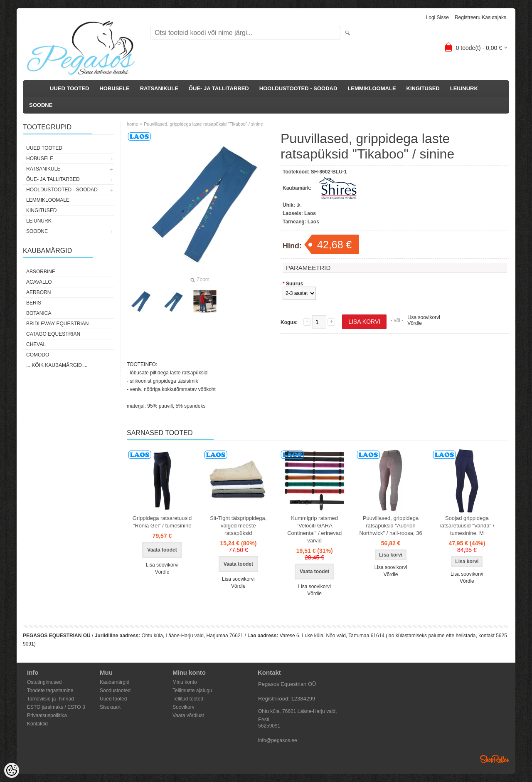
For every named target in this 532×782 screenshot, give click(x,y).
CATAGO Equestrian (53, 334)
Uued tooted (113, 699)
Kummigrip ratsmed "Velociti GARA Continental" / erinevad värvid (314, 529)
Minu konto (185, 682)
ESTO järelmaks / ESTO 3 (56, 707)
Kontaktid (37, 724)
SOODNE (41, 105)
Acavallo (39, 282)
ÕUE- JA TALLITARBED (219, 88)
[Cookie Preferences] (12, 770)
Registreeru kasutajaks (480, 17)
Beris (34, 303)
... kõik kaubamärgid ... (57, 365)
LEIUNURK (464, 88)
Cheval (36, 344)
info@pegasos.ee (278, 740)
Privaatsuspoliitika (47, 715)
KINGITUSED (423, 88)
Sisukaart (110, 707)
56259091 (269, 726)
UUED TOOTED (69, 88)
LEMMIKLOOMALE (372, 88)
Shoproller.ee (495, 759)
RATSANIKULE (159, 88)
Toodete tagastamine (50, 690)
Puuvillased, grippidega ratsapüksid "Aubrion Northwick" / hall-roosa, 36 (390, 526)
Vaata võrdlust (188, 715)
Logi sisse (437, 17)
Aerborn (38, 292)
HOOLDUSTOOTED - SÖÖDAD (298, 88)
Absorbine (41, 272)
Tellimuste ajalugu (192, 690)
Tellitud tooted (188, 699)
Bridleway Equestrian (57, 324)
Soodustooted (115, 690)
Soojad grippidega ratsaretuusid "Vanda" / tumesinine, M (467, 526)
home (133, 124)
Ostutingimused (44, 682)
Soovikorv (183, 707)
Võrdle (415, 323)
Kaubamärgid (115, 682)
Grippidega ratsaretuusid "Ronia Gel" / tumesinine (162, 522)
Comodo (38, 355)
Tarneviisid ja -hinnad (50, 699)
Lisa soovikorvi (424, 317)
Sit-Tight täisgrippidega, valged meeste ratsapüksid (238, 526)
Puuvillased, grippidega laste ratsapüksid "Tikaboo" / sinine (203, 124)
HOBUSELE (114, 88)
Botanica (39, 313)
